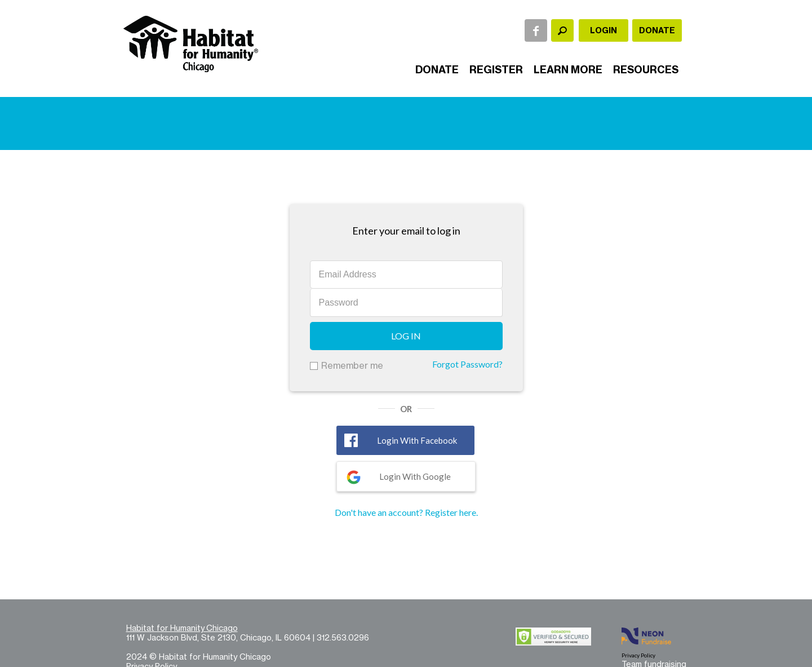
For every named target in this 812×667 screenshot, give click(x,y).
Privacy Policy (638, 655)
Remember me (352, 365)
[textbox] (562, 30)
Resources (646, 70)
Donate (657, 30)
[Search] (562, 30)
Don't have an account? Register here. (406, 512)
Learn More (568, 70)
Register (496, 70)
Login (604, 30)
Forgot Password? (467, 364)
